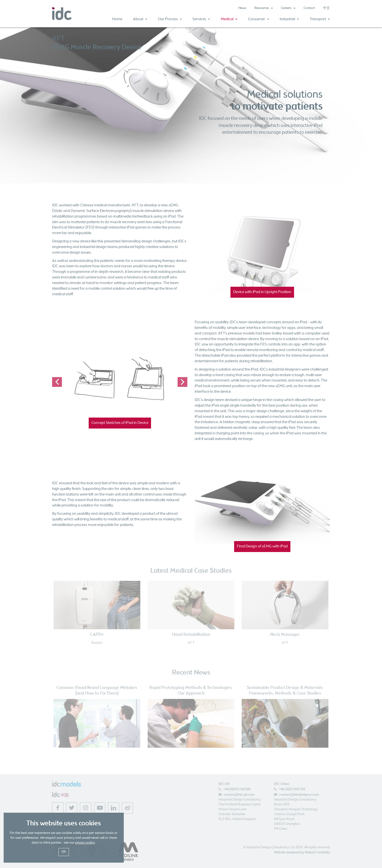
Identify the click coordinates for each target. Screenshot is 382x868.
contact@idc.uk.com (239, 795)
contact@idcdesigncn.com (299, 795)
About (140, 19)
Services (201, 19)
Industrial (289, 19)
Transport (320, 19)
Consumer (258, 19)
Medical (229, 19)
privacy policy (85, 843)
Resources (264, 8)
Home (117, 19)
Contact (309, 8)
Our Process (170, 19)
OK (64, 852)
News (242, 8)
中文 (326, 8)
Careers (288, 8)
